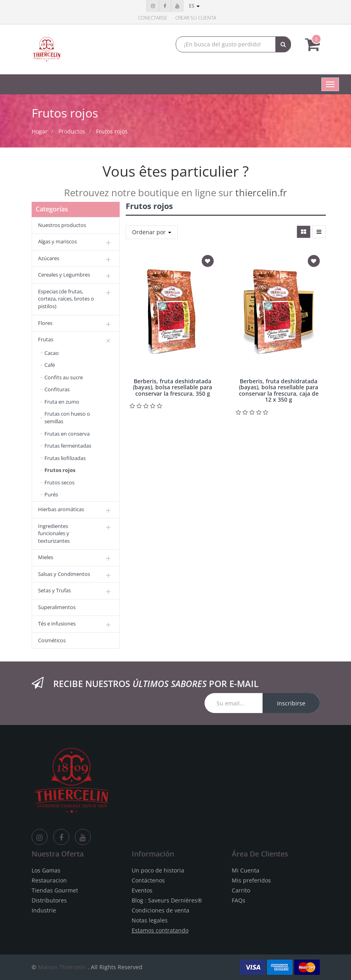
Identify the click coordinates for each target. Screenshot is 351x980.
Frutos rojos (112, 131)
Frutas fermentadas (68, 446)
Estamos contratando (160, 930)
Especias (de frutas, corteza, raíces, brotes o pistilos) (66, 299)
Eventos (142, 890)
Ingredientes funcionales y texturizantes (54, 533)
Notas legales (150, 920)
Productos (72, 131)
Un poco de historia (158, 870)
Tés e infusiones (57, 623)
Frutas (46, 339)
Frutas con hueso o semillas (67, 417)
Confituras (57, 389)
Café (50, 365)
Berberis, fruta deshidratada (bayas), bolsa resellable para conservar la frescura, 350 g (172, 387)
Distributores (49, 900)
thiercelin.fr (261, 192)
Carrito (241, 890)
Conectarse (153, 18)
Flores (45, 323)
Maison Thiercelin (62, 967)
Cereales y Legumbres (64, 275)
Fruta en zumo (62, 402)
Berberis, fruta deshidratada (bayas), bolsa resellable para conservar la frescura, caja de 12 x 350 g (279, 390)
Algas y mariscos (57, 241)
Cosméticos (52, 640)
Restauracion (49, 880)
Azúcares (49, 258)
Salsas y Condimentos (64, 574)
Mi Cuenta (246, 870)
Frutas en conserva (67, 434)
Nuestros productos (62, 225)
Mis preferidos (251, 880)
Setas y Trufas (54, 590)
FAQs (239, 900)
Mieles (46, 557)
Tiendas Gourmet (55, 890)
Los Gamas (46, 870)
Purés (51, 494)
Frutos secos (59, 482)
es (194, 6)
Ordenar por (152, 232)
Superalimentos (57, 607)
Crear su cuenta (196, 18)
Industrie (44, 910)
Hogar (40, 131)
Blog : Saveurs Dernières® (167, 900)
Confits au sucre (64, 377)
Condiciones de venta (160, 910)
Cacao (52, 353)
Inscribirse (291, 703)
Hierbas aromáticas (61, 509)
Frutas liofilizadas (65, 458)
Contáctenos (148, 880)
